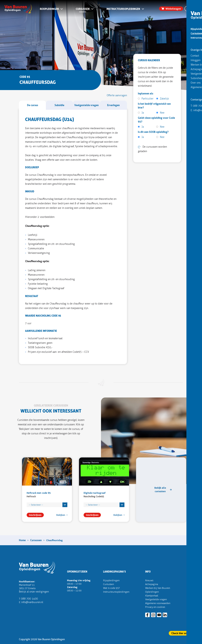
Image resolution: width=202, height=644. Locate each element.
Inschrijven (32, 515)
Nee (160, 113)
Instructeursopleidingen (123, 9)
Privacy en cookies (156, 607)
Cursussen (83, 9)
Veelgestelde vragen (157, 599)
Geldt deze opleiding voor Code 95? (156, 120)
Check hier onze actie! (184, 633)
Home (22, 540)
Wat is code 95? (112, 588)
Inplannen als (146, 93)
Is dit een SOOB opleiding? (153, 132)
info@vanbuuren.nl (32, 603)
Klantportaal (152, 595)
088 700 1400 (30, 599)
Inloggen (193, 4)
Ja (141, 113)
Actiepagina (152, 584)
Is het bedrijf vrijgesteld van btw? (154, 106)
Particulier (146, 99)
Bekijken (58, 515)
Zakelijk (163, 99)
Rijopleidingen (49, 9)
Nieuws (149, 580)
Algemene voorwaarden (159, 603)
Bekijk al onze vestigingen (34, 592)
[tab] (32, 105)
